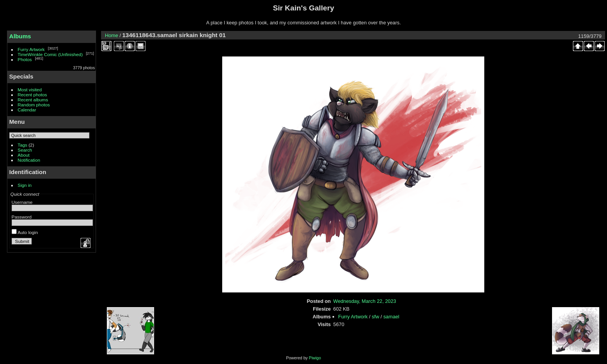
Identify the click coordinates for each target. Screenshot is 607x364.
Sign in (25, 185)
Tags (23, 145)
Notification (29, 160)
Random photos (34, 105)
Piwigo (315, 358)
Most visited (30, 90)
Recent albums (33, 100)
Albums (20, 36)
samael (391, 317)
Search (25, 150)
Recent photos (33, 95)
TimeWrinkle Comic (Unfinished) (50, 54)
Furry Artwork (31, 49)
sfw (375, 317)
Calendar (27, 110)
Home (111, 35)
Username (22, 202)
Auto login (25, 232)
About (24, 155)
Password (22, 217)
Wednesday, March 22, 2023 (365, 301)
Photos (25, 59)
